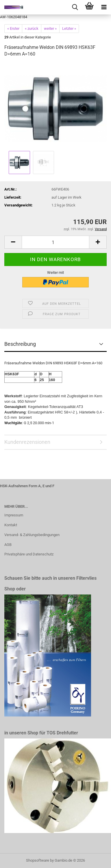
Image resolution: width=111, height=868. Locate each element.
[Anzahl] (55, 242)
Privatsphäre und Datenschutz (29, 554)
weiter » (50, 28)
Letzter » (69, 28)
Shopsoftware (38, 860)
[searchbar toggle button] (75, 7)
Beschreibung (20, 344)
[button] (13, 242)
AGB (8, 545)
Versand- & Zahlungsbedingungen (32, 535)
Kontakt (11, 525)
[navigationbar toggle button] (104, 7)
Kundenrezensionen (27, 442)
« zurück (32, 28)
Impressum (14, 515)
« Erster (13, 28)
